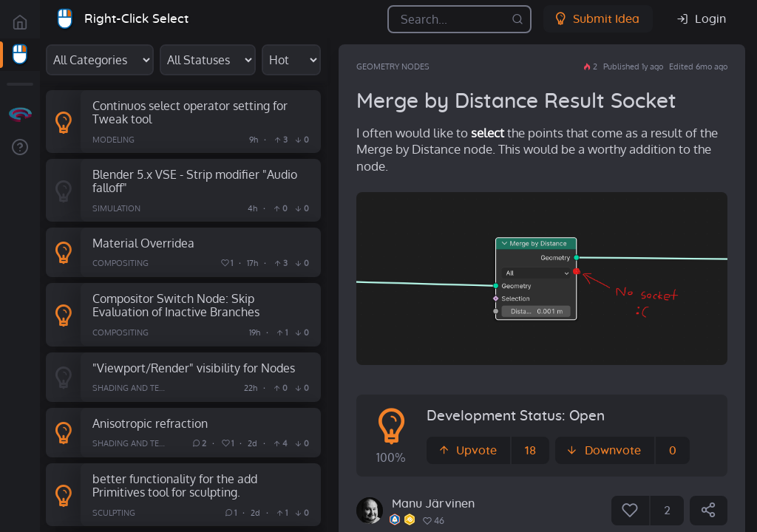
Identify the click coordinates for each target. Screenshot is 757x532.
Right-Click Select (136, 19)
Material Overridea (143, 243)
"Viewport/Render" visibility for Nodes (194, 368)
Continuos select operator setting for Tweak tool (190, 112)
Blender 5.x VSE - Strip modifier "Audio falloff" (195, 181)
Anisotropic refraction (150, 423)
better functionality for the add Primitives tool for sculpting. (175, 485)
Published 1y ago (633, 66)
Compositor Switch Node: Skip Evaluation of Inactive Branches (176, 305)
